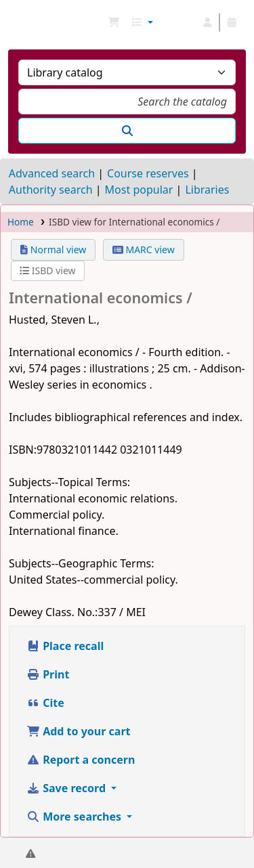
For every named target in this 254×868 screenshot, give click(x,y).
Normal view (53, 249)
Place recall (65, 646)
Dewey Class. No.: (53, 612)
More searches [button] (75, 817)
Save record (67, 788)
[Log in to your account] (207, 22)
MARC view (144, 249)
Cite (45, 703)
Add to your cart (79, 731)
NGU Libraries (16, 22)
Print (48, 674)
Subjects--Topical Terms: (69, 482)
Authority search (51, 190)
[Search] (127, 131)
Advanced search (52, 173)
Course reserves (148, 173)
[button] (114, 22)
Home (21, 222)
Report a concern (81, 760)
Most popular (139, 190)
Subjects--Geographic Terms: (82, 563)
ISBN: (23, 450)
